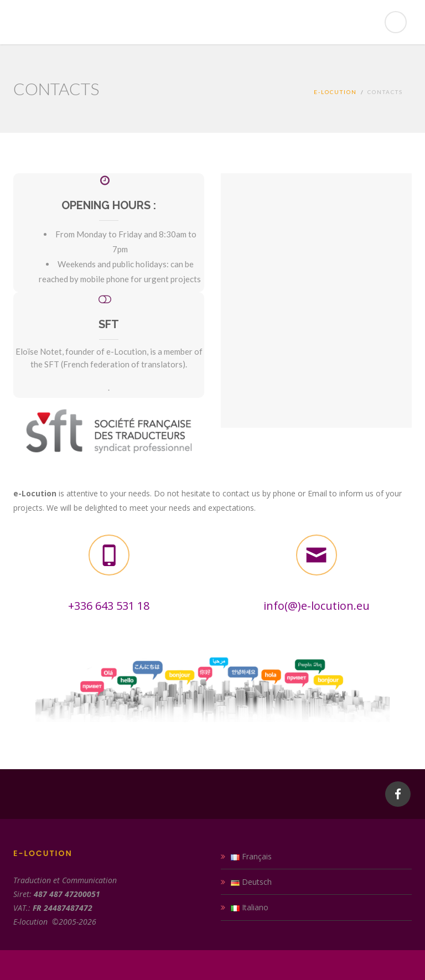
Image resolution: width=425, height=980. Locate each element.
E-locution (335, 92)
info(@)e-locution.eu (317, 606)
